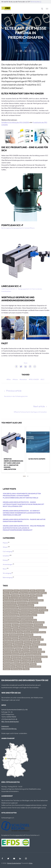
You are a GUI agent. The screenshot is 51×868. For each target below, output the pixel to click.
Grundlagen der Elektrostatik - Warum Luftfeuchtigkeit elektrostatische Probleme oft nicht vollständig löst (23, 504)
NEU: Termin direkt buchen (10, 722)
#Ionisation (23, 379)
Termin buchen (36, 2)
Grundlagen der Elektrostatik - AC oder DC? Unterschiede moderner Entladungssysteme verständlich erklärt (22, 513)
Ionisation (6, 556)
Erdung (5, 560)
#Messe (15, 379)
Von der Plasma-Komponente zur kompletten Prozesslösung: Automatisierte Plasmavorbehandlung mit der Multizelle (22, 496)
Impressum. (5, 726)
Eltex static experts (37, 459)
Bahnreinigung (8, 577)
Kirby (31, 863)
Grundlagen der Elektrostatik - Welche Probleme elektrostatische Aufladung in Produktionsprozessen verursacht (24, 528)
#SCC (43, 379)
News (28, 23)
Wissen (5, 547)
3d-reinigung (7, 573)
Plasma (5, 543)
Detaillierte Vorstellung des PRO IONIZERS (15, 122)
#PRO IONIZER (34, 379)
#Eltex (9, 379)
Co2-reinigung (8, 551)
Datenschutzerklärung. (9, 729)
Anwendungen (8, 564)
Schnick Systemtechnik (14, 863)
